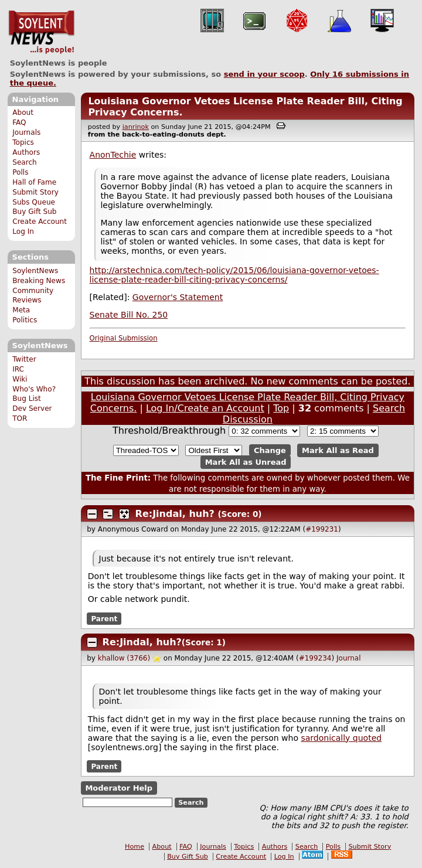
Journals (26, 132)
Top (281, 408)
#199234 (315, 658)
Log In (23, 232)
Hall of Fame (34, 182)
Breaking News (39, 281)
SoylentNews (41, 32)
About (23, 113)
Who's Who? (34, 389)
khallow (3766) (124, 658)
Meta (21, 310)
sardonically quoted (341, 738)
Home (135, 847)
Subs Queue (34, 202)
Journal (349, 658)
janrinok (136, 127)
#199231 (322, 529)
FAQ (19, 122)
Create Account (40, 222)
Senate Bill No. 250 (129, 315)
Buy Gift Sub (34, 212)
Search (25, 162)
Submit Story (35, 192)
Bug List (27, 399)
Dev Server (32, 409)
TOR (20, 418)
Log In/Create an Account (205, 408)
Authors (26, 152)
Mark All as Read (338, 450)
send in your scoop (264, 74)
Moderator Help (119, 788)
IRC (18, 369)
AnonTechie (113, 155)
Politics (25, 320)
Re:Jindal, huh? (175, 514)
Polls (20, 172)
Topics (23, 142)
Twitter (24, 359)
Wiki (20, 379)
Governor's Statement (178, 297)
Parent (104, 618)
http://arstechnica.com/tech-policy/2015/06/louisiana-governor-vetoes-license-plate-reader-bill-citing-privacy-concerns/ (234, 275)
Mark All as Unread (246, 462)
